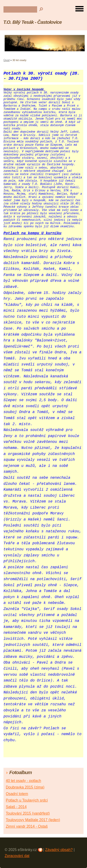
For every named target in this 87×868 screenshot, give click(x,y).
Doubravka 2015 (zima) (25, 787)
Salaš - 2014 (16, 807)
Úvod (6, 60)
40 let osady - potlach (23, 781)
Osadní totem (17, 794)
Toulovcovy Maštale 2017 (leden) (33, 820)
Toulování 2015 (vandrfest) (28, 813)
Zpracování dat (17, 856)
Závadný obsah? (59, 850)
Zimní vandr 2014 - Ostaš (27, 826)
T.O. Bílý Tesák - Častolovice (32, 22)
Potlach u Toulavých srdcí (27, 800)
